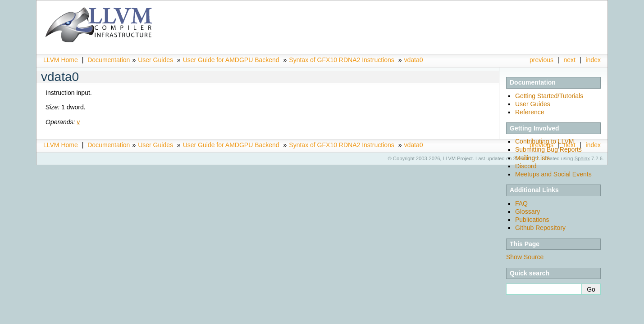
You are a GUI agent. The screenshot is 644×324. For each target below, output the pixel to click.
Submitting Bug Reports (548, 149)
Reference (530, 112)
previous (541, 60)
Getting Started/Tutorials (549, 96)
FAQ (521, 203)
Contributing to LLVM (544, 141)
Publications (532, 220)
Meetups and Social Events (553, 174)
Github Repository (540, 228)
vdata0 (413, 60)
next (570, 60)
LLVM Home (61, 60)
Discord (526, 166)
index (593, 60)
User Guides (155, 60)
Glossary (528, 211)
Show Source (525, 257)
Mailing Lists (532, 158)
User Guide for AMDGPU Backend (231, 60)
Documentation (109, 60)
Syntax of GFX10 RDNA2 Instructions (341, 60)
